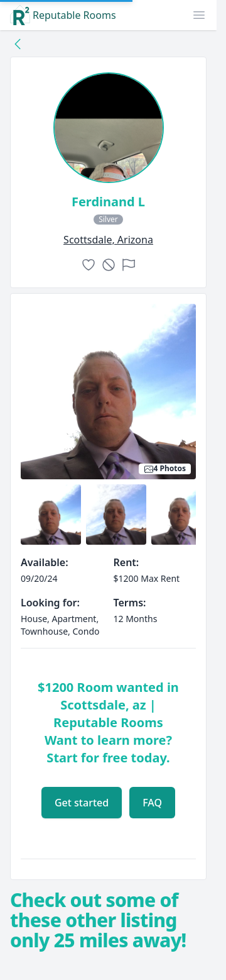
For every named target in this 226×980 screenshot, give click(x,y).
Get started (82, 803)
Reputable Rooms (63, 15)
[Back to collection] (18, 43)
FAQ (152, 803)
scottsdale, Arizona (108, 240)
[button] (199, 15)
